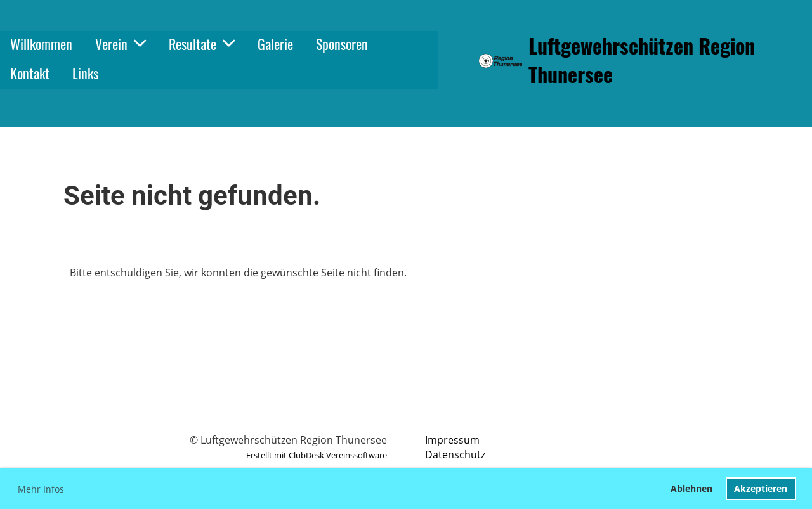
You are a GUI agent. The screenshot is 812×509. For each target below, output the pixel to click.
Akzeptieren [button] (761, 488)
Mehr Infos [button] (41, 489)
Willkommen (41, 44)
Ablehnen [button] (691, 488)
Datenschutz (455, 454)
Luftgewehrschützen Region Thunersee (642, 60)
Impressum (452, 440)
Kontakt (30, 73)
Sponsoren (342, 44)
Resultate (202, 44)
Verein (121, 44)
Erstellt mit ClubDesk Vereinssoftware (317, 455)
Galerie (275, 44)
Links (85, 73)
